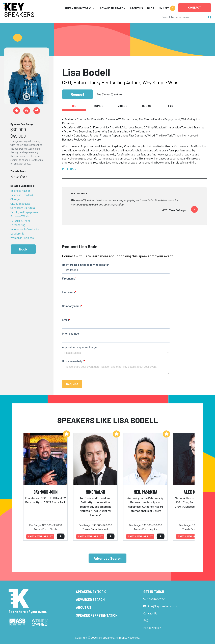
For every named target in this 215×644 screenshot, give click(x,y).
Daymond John (46, 492)
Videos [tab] (122, 106)
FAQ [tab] (171, 106)
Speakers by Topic (91, 592)
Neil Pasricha (145, 492)
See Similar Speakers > (110, 94)
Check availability (40, 536)
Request (77, 94)
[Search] (183, 17)
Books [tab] (147, 106)
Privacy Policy (152, 628)
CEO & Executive (20, 203)
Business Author (20, 191)
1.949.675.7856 (156, 599)
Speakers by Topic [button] (78, 8)
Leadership (17, 233)
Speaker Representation (97, 615)
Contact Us (150, 613)
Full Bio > (69, 169)
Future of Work (20, 216)
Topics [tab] (98, 106)
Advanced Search (113, 8)
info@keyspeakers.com (163, 606)
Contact (195, 7)
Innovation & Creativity (25, 229)
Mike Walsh (95, 492)
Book (23, 249)
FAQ (146, 620)
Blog (151, 8)
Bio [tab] (74, 106)
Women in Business (22, 238)
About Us (136, 8)
